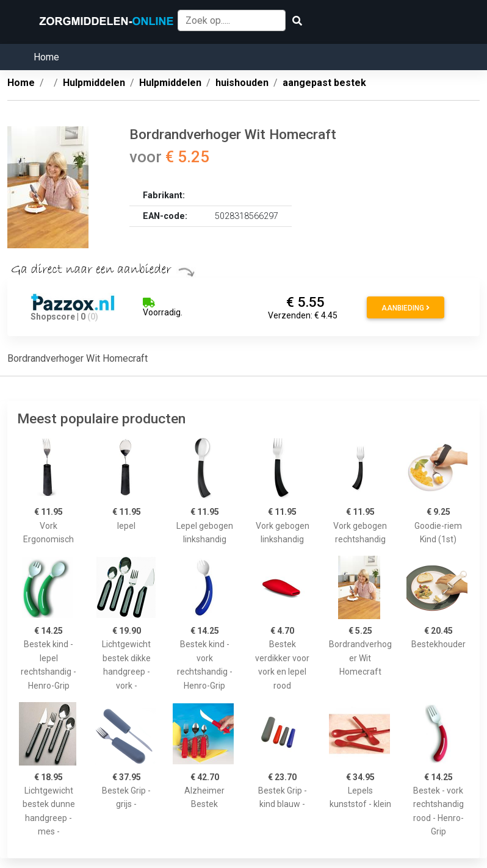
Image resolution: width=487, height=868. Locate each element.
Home (46, 57)
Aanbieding (406, 308)
